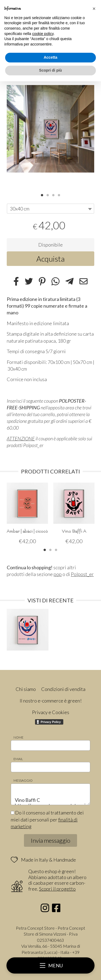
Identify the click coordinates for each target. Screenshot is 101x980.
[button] (94, 9)
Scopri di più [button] (50, 70)
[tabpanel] (50, 129)
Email (18, 759)
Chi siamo (26, 689)
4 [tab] (59, 195)
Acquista (50, 259)
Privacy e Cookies (51, 712)
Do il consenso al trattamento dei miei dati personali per (47, 819)
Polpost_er (82, 574)
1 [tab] (42, 195)
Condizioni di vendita (63, 689)
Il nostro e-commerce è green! (51, 701)
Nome (18, 737)
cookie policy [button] (43, 34)
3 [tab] (53, 195)
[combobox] (50, 209)
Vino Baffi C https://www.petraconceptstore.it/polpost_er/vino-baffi (50, 794)
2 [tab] (48, 195)
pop (58, 574)
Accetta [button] (50, 57)
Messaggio (23, 780)
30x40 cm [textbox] (20, 209)
